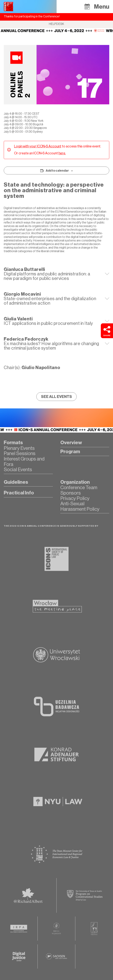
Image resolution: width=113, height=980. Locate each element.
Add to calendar (57, 171)
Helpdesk (57, 24)
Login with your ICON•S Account (38, 146)
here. (62, 153)
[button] (87, 6)
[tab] (56, 274)
